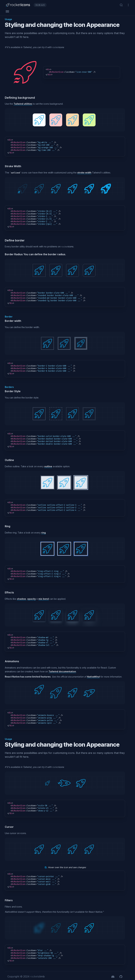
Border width (13, 321)
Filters (9, 900)
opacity (32, 599)
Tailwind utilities (23, 104)
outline (48, 466)
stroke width (84, 173)
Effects (9, 592)
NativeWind (93, 677)
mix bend (44, 599)
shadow (21, 599)
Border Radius (14, 254)
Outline (9, 460)
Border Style (13, 391)
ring (43, 533)
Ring (8, 526)
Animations (12, 661)
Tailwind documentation (62, 671)
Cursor (9, 827)
